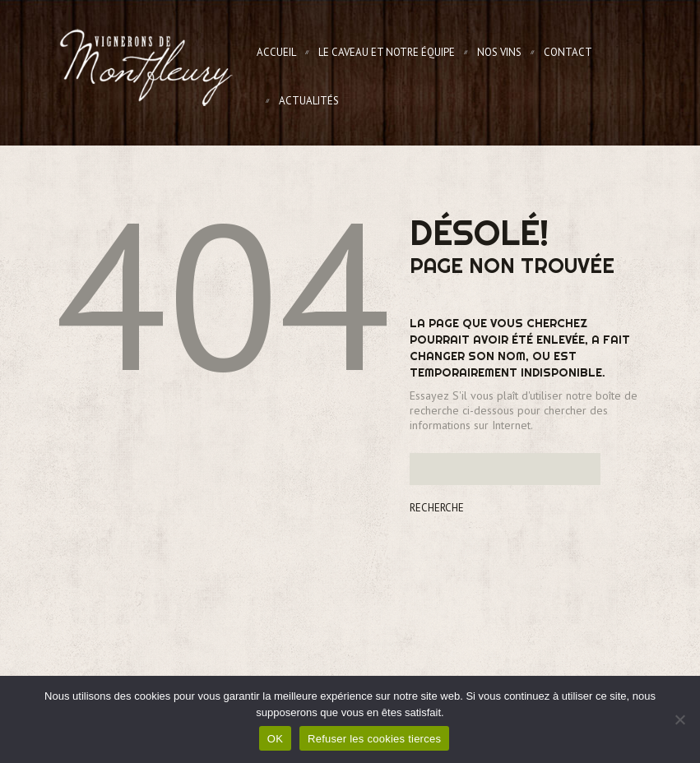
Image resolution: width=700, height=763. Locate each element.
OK (275, 739)
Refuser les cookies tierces (374, 739)
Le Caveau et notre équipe (387, 52)
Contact (568, 52)
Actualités (309, 101)
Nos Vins (499, 52)
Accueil (276, 52)
